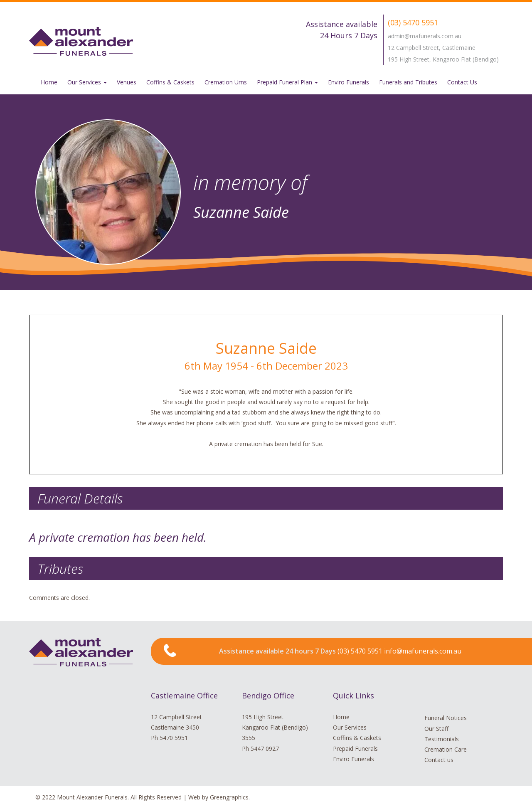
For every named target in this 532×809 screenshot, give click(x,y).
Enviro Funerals (349, 82)
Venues (127, 82)
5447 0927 (265, 749)
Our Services (87, 82)
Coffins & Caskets (170, 82)
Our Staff (436, 729)
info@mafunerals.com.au (423, 651)
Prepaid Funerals (355, 749)
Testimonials (442, 739)
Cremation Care (446, 749)
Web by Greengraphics (218, 797)
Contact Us (462, 82)
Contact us (439, 760)
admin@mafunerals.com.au (425, 36)
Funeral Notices (446, 718)
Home (49, 82)
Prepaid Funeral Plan (287, 82)
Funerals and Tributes (408, 82)
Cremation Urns (226, 82)
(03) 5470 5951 (413, 22)
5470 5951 (174, 738)
